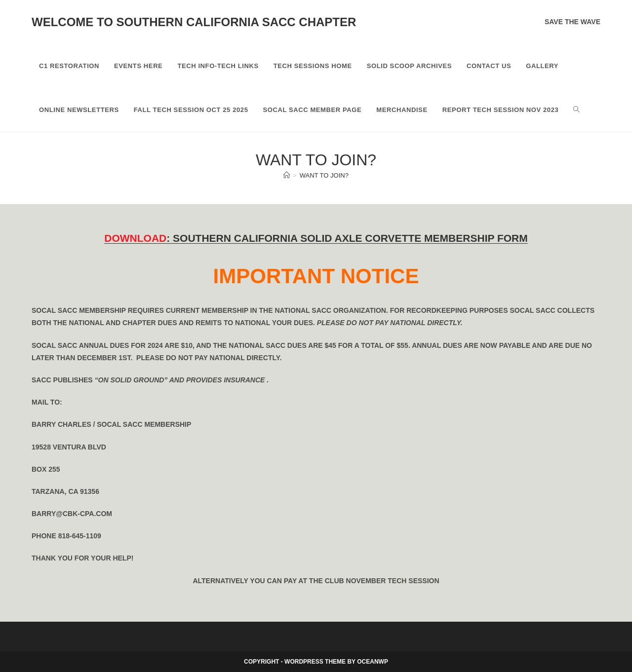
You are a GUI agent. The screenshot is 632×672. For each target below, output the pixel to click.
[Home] (287, 175)
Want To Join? (324, 175)
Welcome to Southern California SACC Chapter (194, 22)
